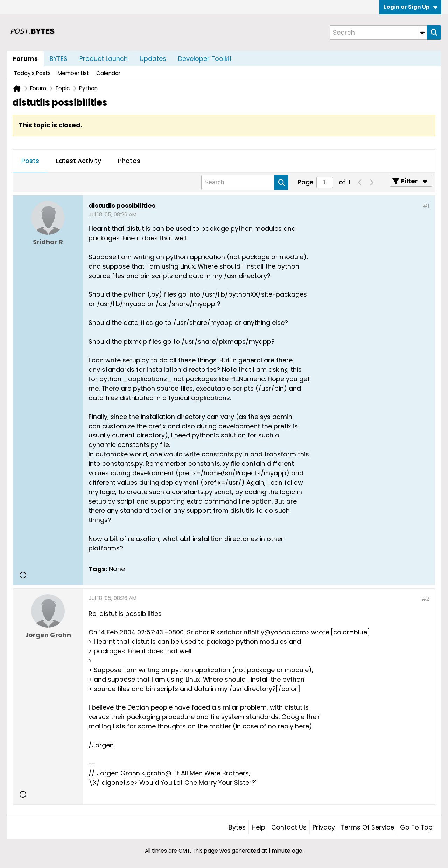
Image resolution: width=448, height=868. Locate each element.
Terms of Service (367, 827)
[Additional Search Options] (422, 32)
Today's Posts (32, 73)
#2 (425, 599)
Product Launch (104, 59)
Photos (129, 161)
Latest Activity (79, 161)
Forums (25, 59)
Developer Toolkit (205, 59)
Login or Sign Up (411, 7)
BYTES (59, 59)
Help (258, 827)
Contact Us (289, 827)
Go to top (416, 827)
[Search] (378, 32)
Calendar (108, 73)
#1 (426, 206)
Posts (30, 161)
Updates (153, 59)
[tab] (30, 161)
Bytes (237, 827)
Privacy (324, 827)
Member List (73, 73)
